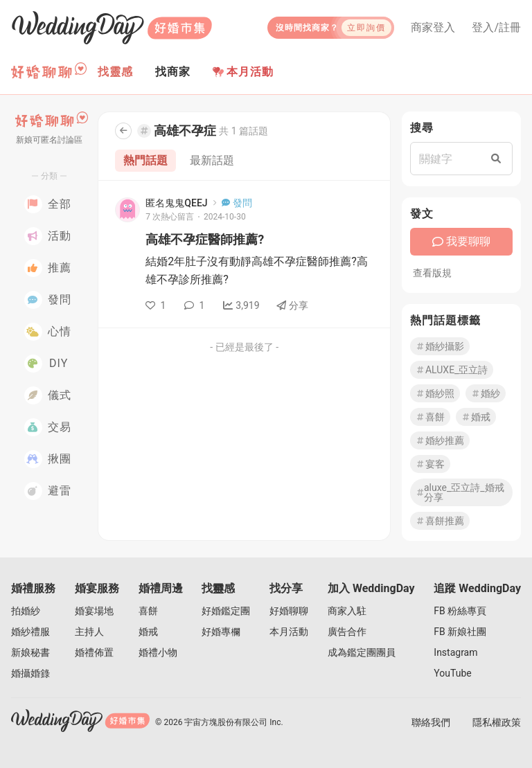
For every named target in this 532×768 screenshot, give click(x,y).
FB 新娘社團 (460, 632)
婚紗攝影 (440, 346)
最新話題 (212, 160)
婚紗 (486, 393)
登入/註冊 (496, 28)
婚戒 (476, 417)
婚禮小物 (158, 652)
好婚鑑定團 (226, 611)
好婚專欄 (221, 632)
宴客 (430, 464)
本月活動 (243, 72)
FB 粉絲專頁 (460, 611)
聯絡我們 (431, 722)
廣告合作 (347, 632)
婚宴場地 (94, 611)
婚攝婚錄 (30, 673)
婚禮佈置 (94, 652)
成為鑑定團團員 (362, 652)
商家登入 (433, 28)
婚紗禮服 (30, 632)
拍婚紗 (26, 611)
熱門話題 (145, 160)
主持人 (89, 632)
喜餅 (430, 417)
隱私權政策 (497, 722)
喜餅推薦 (440, 521)
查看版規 (432, 273)
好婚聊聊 (289, 611)
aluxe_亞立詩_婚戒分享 (460, 492)
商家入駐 (347, 611)
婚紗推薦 (440, 440)
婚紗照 (435, 393)
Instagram (455, 652)
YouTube (452, 673)
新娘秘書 (30, 652)
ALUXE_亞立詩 (452, 370)
